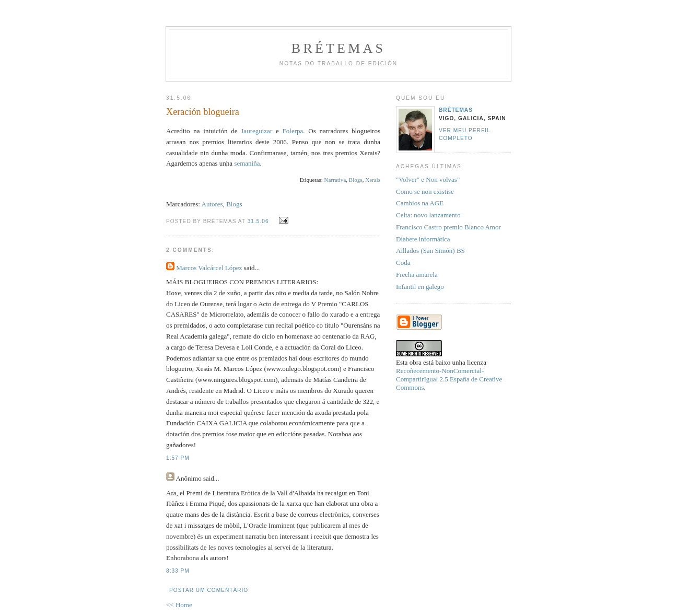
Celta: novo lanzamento (428, 215)
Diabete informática (423, 239)
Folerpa (293, 131)
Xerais (373, 180)
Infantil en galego (420, 287)
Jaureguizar (255, 131)
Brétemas (338, 48)
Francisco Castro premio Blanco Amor (448, 227)
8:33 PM (178, 571)
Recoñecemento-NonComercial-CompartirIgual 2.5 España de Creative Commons (449, 379)
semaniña (247, 163)
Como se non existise (425, 191)
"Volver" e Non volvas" (428, 179)
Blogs (356, 180)
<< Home (179, 605)
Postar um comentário (209, 590)
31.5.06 (258, 221)
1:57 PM (178, 458)
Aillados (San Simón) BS (430, 251)
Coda (403, 263)
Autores (212, 204)
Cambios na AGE (420, 203)
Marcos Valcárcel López (209, 268)
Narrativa (335, 180)
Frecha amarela (417, 275)
